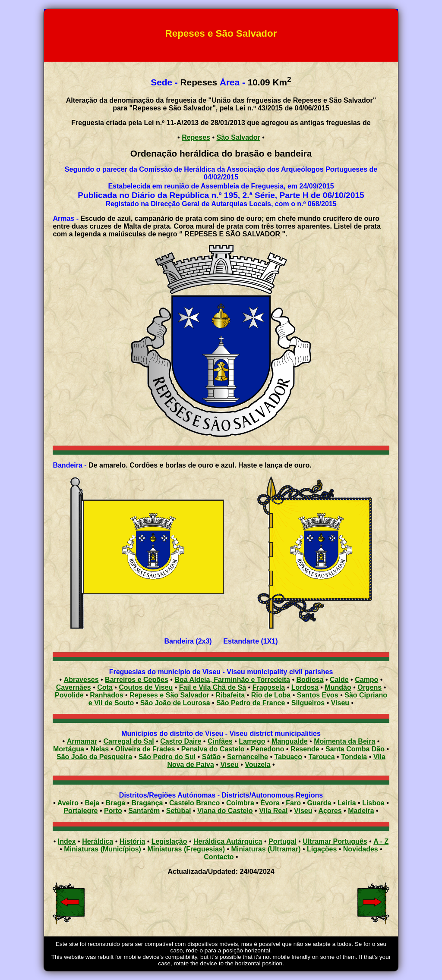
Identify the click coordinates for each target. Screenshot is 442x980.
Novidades (361, 849)
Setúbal (179, 811)
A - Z (381, 841)
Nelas (99, 749)
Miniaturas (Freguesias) (186, 849)
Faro (293, 803)
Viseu (340, 703)
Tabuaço (288, 757)
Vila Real (273, 811)
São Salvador (238, 137)
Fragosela (269, 687)
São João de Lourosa (175, 703)
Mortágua (69, 749)
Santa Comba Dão (355, 749)
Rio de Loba (271, 695)
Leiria (347, 803)
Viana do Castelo (225, 811)
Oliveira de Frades (145, 749)
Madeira (361, 811)
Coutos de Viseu (146, 687)
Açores (330, 811)
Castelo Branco (194, 803)
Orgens (369, 687)
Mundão (338, 687)
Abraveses (81, 680)
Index (67, 841)
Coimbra (240, 803)
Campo (366, 680)
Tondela (354, 757)
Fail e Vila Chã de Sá (213, 687)
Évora (270, 803)
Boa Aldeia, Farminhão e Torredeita (232, 680)
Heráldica (98, 841)
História (133, 841)
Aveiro (68, 803)
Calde (339, 680)
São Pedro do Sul (167, 757)
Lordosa (305, 687)
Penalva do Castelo (213, 749)
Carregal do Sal (128, 741)
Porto (113, 811)
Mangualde (290, 741)
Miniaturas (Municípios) (103, 849)
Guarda (319, 803)
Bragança (147, 803)
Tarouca (322, 757)
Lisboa (373, 803)
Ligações (322, 849)
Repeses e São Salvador (169, 695)
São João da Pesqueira (94, 757)
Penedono (267, 749)
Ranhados (106, 695)
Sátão (212, 757)
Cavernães (74, 687)
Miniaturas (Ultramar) (266, 849)
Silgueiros (308, 703)
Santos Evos (318, 695)
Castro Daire (181, 741)
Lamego (252, 741)
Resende (305, 749)
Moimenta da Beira (344, 741)
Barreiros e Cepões (137, 680)
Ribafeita (230, 695)
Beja (92, 803)
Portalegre (81, 811)
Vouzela (257, 765)
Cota (105, 687)
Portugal (283, 841)
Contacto (219, 857)
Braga (115, 803)
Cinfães (220, 741)
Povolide (69, 695)
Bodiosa (310, 680)
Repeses (196, 137)
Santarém (144, 811)
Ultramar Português (335, 841)
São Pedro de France (251, 703)
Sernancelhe (248, 757)
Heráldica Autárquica (228, 841)
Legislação (169, 841)
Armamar (82, 741)
